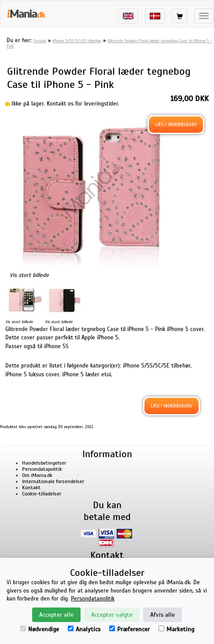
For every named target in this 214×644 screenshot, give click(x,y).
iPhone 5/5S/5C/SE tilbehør (77, 41)
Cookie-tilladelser (42, 494)
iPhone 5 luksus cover (32, 375)
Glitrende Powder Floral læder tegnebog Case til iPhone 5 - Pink (109, 44)
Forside (40, 41)
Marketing (176, 629)
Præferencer (129, 629)
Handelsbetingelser (44, 463)
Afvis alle (162, 615)
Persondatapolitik (42, 469)
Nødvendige (40, 629)
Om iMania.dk (37, 475)
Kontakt (31, 488)
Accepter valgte (112, 615)
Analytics (84, 629)
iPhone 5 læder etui (87, 375)
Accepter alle (56, 615)
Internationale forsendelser (53, 481)
